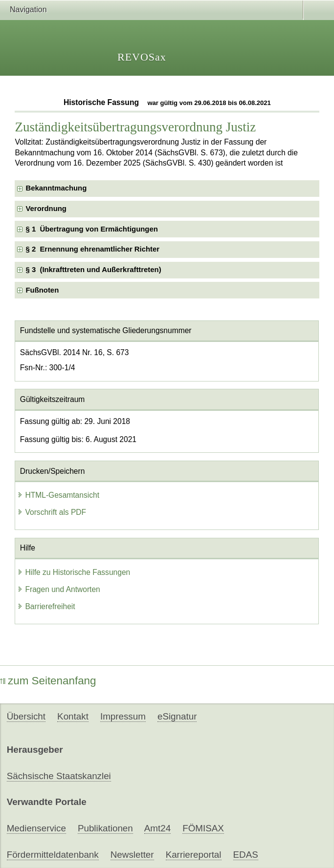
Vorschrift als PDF (52, 512)
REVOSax (142, 57)
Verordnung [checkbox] (46, 209)
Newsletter (132, 855)
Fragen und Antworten (58, 589)
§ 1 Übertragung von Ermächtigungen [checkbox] (91, 229)
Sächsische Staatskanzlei (59, 776)
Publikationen (105, 828)
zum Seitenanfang (48, 681)
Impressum (123, 716)
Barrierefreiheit (46, 606)
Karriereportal (194, 855)
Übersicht (26, 716)
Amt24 (157, 828)
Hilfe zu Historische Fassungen (74, 572)
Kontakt (73, 716)
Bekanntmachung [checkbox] (56, 188)
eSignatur (177, 716)
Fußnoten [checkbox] (42, 290)
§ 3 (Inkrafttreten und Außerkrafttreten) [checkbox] (93, 270)
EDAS (246, 855)
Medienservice (36, 828)
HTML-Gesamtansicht (58, 495)
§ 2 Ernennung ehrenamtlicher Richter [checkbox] (92, 249)
